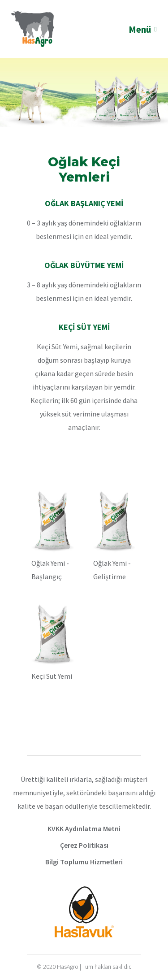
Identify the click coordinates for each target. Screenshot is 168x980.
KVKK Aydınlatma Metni (84, 828)
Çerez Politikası (84, 845)
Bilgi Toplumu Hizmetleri (84, 862)
